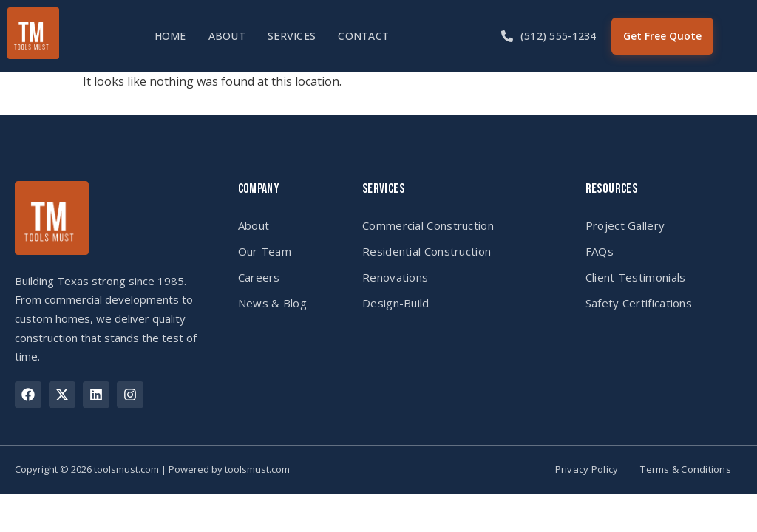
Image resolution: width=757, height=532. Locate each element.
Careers (259, 277)
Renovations (395, 277)
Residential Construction (427, 251)
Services (292, 36)
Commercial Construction (428, 225)
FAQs (600, 251)
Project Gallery (625, 225)
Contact (363, 36)
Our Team (265, 251)
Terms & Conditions (686, 470)
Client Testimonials (636, 277)
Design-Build (396, 303)
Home (170, 36)
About (227, 36)
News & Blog (272, 303)
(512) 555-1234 (559, 36)
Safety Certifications (639, 303)
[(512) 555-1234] (507, 36)
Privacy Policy (587, 470)
